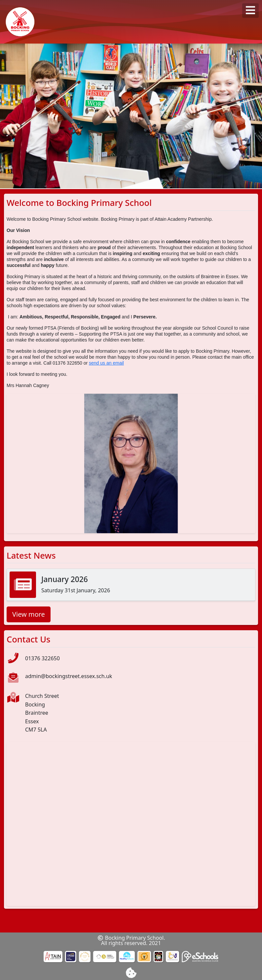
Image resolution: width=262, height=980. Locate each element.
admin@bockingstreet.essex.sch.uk (69, 676)
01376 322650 (42, 658)
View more (29, 614)
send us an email (106, 363)
